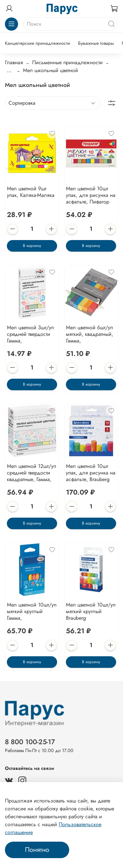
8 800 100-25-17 (30, 742)
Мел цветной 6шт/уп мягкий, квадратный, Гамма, (90, 334)
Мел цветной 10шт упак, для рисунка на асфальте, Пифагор (91, 195)
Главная (14, 62)
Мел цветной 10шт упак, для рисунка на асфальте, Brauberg (91, 473)
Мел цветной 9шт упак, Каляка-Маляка (31, 192)
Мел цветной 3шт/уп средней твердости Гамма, (30, 334)
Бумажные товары (96, 43)
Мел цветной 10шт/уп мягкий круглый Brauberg (91, 611)
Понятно (37, 850)
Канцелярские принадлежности (38, 43)
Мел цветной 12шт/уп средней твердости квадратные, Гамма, (31, 473)
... (9, 70)
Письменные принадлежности (67, 62)
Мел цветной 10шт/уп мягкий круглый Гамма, (32, 611)
